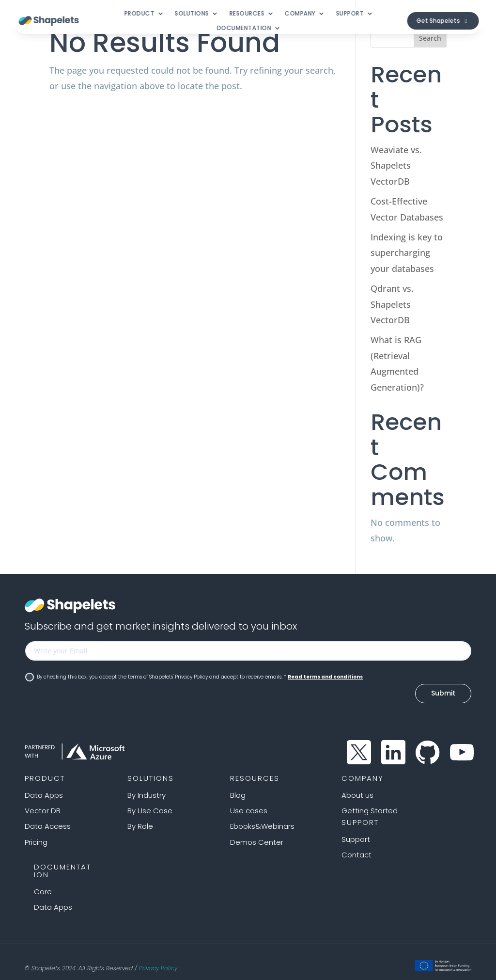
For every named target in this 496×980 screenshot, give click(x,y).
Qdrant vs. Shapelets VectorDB (392, 304)
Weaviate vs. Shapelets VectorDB (396, 166)
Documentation (244, 28)
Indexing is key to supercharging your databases (407, 253)
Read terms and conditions (325, 677)
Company (300, 14)
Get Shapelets (438, 21)
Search (430, 38)
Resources (247, 14)
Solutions (192, 14)
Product (139, 14)
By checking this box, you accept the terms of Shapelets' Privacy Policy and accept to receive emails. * (194, 677)
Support (350, 14)
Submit (443, 686)
